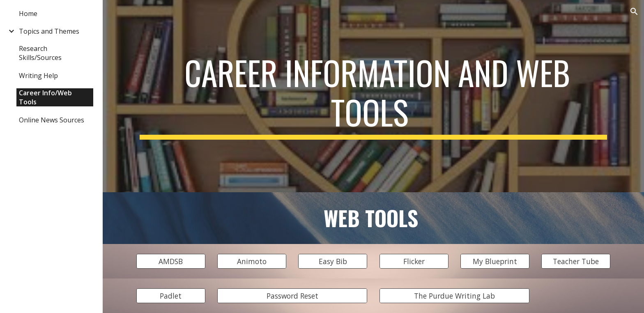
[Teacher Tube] (576, 261)
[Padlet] (171, 296)
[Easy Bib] (333, 261)
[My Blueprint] (495, 261)
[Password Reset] (292, 296)
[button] (634, 12)
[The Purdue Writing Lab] (454, 296)
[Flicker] (414, 261)
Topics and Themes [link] (49, 31)
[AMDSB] (171, 261)
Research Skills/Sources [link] (40, 53)
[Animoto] (252, 261)
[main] (373, 96)
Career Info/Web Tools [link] (45, 97)
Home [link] (28, 14)
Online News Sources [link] (52, 120)
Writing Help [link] (38, 76)
